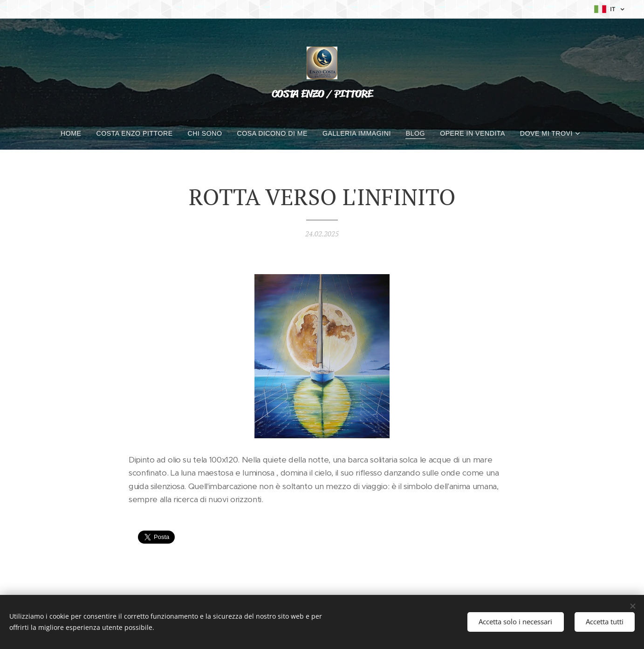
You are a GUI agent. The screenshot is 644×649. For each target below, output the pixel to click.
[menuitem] (72, 133)
